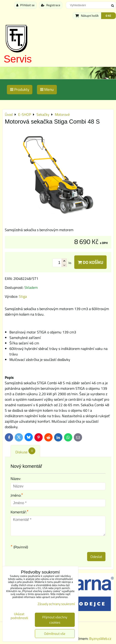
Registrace (51, 5)
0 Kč (108, 16)
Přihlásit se (25, 5)
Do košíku (90, 262)
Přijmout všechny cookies (55, 620)
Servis (18, 59)
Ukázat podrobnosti (19, 616)
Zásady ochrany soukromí (56, 604)
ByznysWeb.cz (100, 639)
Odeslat (96, 557)
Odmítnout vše (55, 634)
